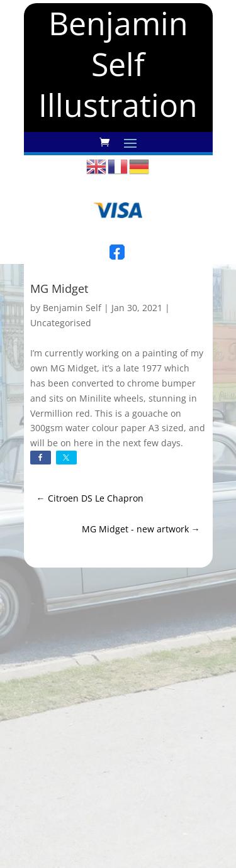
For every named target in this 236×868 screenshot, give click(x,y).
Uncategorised (61, 323)
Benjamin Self (72, 308)
